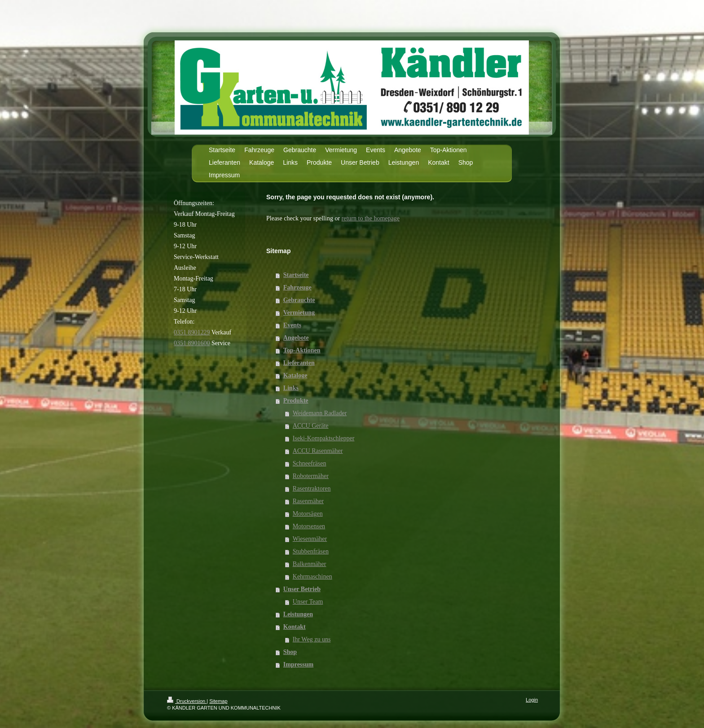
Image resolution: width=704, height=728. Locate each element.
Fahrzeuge (297, 287)
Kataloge (295, 375)
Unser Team (308, 602)
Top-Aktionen (302, 350)
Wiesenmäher (310, 539)
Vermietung (299, 313)
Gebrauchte (299, 300)
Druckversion (187, 701)
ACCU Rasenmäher (318, 451)
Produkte (296, 401)
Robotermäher (311, 476)
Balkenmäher (310, 564)
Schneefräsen (310, 463)
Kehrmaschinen (312, 577)
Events (292, 325)
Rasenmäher (308, 501)
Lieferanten (299, 363)
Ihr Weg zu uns (312, 639)
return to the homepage (371, 218)
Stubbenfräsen (311, 551)
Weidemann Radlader (320, 413)
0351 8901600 (192, 343)
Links (291, 388)
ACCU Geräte (311, 426)
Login (532, 700)
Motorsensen (309, 526)
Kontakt (295, 627)
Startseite (296, 275)
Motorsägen (308, 514)
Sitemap (218, 701)
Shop (290, 652)
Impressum (298, 664)
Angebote (296, 338)
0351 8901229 (192, 332)
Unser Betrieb (302, 589)
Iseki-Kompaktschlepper (324, 438)
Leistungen (298, 614)
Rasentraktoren (312, 489)
